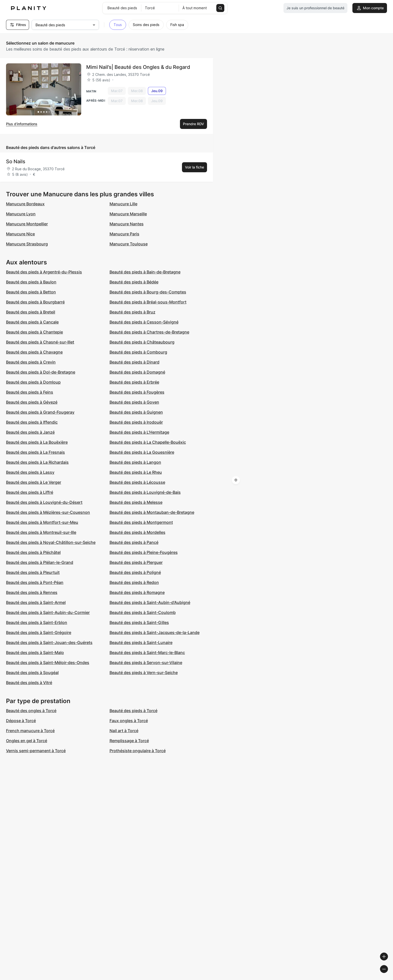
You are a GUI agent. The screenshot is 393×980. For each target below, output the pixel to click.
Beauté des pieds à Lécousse (137, 482)
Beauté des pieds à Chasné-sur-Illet (40, 342)
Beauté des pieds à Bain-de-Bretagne (145, 272)
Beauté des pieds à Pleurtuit (33, 572)
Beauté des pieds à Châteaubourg (142, 342)
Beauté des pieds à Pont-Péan (35, 582)
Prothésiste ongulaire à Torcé (138, 751)
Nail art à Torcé (124, 731)
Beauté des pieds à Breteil (31, 312)
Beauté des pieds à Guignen (136, 412)
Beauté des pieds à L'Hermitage (139, 432)
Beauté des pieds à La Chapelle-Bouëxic (148, 442)
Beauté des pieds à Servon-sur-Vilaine (146, 663)
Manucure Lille (123, 204)
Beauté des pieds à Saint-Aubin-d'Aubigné (150, 602)
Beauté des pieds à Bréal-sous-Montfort (148, 302)
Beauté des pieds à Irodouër (136, 422)
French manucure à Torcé (30, 731)
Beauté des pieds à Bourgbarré (35, 302)
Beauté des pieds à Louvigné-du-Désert (44, 502)
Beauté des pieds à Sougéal (32, 673)
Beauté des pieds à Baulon (31, 282)
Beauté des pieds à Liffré (30, 492)
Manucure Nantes (127, 224)
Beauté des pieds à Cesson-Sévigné (144, 322)
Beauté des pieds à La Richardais (37, 462)
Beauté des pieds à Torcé (133, 711)
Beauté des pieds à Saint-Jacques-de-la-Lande (155, 632)
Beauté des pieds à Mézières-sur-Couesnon (48, 512)
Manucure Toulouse (129, 244)
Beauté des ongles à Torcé (31, 711)
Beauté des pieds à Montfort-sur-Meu (42, 522)
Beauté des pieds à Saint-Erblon (37, 622)
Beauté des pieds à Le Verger (34, 482)
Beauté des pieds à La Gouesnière (142, 452)
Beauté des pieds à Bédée (134, 282)
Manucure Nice (20, 234)
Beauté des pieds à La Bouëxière (37, 442)
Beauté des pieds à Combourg (138, 352)
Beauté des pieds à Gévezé (32, 402)
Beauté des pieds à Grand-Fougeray (40, 412)
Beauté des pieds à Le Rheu (136, 472)
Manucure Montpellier (27, 224)
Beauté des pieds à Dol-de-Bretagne (41, 372)
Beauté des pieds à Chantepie (34, 332)
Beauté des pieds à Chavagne (34, 352)
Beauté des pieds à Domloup (33, 382)
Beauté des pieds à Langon (135, 462)
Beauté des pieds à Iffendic (32, 422)
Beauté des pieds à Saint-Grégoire (39, 632)
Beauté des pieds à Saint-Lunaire (141, 642)
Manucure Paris (124, 234)
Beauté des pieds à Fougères (137, 392)
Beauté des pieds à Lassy (30, 472)
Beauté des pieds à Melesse (136, 502)
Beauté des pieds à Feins (30, 392)
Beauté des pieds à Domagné (137, 372)
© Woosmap (299, 978)
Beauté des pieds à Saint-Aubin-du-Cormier (48, 612)
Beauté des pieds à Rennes (32, 592)
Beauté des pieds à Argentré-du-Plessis (44, 272)
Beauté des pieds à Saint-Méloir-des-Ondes (48, 663)
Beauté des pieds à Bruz (132, 312)
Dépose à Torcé (21, 721)
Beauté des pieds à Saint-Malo (35, 652)
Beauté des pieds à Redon (134, 582)
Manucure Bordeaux (25, 204)
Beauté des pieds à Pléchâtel (33, 552)
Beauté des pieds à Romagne (137, 592)
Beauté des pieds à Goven (134, 402)
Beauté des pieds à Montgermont (141, 522)
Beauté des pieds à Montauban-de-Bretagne (152, 512)
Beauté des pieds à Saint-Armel (36, 602)
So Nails (16, 161)
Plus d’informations (22, 124)
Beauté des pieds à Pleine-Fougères (144, 552)
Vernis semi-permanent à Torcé (36, 751)
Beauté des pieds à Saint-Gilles (139, 622)
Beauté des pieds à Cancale (32, 322)
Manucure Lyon (21, 214)
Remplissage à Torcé (129, 741)
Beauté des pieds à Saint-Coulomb (143, 612)
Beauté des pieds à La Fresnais (35, 452)
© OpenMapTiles (324, 978)
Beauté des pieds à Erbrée (134, 382)
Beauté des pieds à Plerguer (136, 562)
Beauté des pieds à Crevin (31, 362)
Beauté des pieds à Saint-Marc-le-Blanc (147, 652)
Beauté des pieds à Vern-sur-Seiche (144, 673)
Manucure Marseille (128, 214)
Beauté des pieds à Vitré (29, 683)
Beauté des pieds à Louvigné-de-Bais (145, 492)
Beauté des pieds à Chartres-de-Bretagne (149, 332)
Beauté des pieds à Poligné (135, 572)
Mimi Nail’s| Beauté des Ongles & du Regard (138, 67)
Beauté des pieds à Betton (31, 292)
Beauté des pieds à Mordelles (137, 532)
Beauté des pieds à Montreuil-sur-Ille (41, 532)
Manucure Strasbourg (27, 244)
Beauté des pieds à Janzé (30, 432)
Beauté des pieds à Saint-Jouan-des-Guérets (49, 642)
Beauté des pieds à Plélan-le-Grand (40, 562)
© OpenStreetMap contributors (366, 978)
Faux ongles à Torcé (129, 721)
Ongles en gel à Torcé (27, 741)
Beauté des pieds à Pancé (134, 542)
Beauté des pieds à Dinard (134, 362)
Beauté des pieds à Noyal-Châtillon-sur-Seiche (51, 542)
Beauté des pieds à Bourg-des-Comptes (148, 292)
